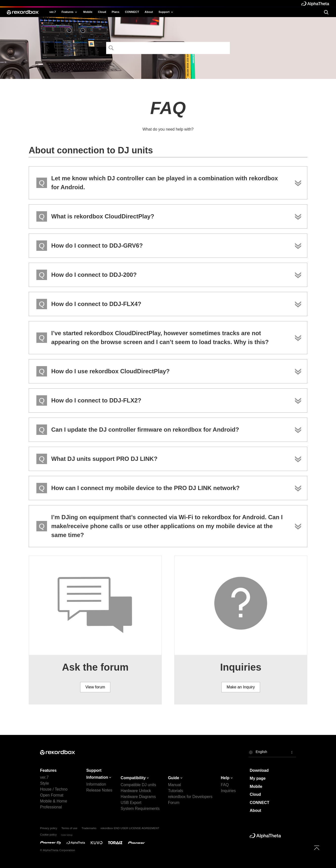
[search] (326, 12)
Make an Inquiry (241, 687)
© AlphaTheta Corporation (58, 850)
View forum (95, 687)
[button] (272, 752)
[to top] (317, 848)
